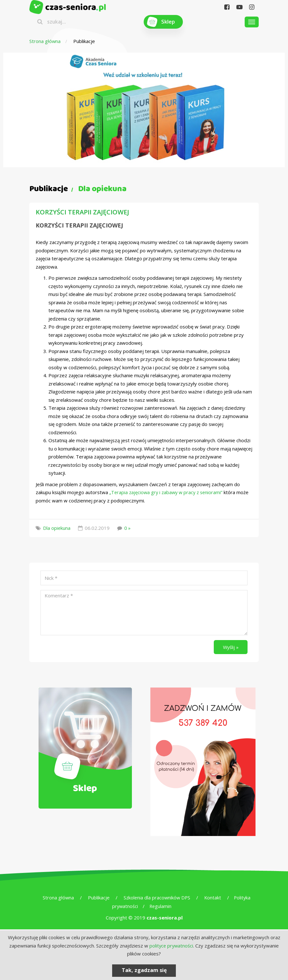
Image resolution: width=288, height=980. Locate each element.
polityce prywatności (171, 946)
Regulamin (161, 907)
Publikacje (97, 898)
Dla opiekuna (57, 528)
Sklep (168, 22)
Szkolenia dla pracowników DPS (156, 898)
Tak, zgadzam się (144, 970)
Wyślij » (230, 647)
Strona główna (45, 41)
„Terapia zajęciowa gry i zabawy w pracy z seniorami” (168, 492)
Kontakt (213, 898)
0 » (128, 528)
